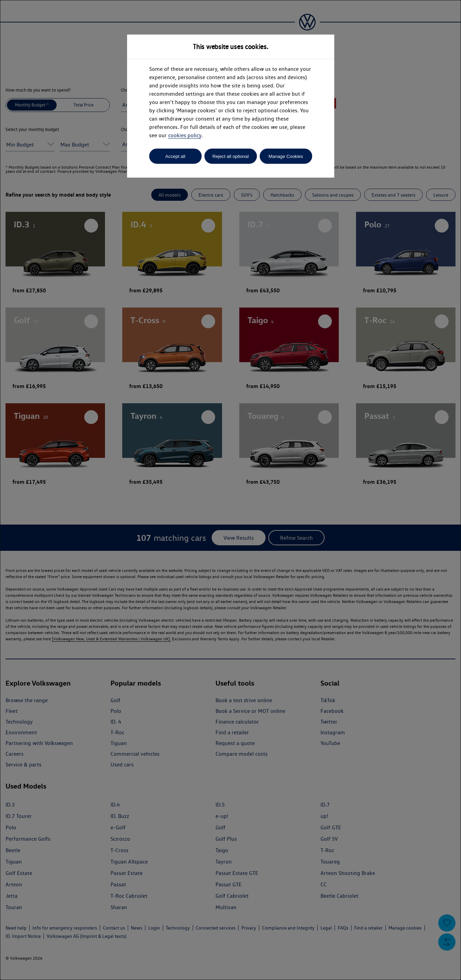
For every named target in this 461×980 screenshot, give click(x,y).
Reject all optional (231, 156)
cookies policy (185, 135)
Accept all (175, 156)
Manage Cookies (286, 156)
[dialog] (231, 490)
